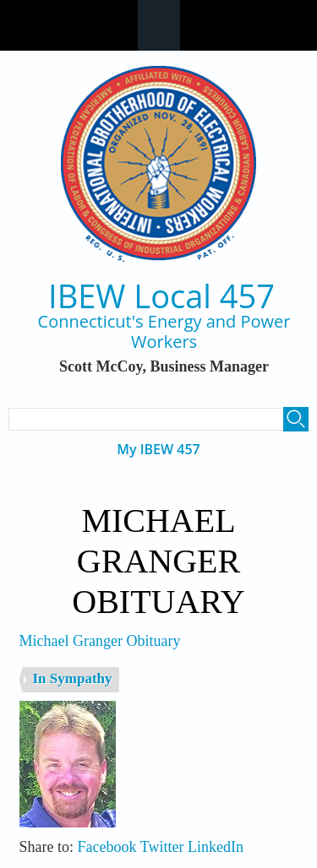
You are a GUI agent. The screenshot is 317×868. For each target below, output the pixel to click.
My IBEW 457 (158, 450)
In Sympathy (73, 678)
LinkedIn (216, 847)
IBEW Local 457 (161, 296)
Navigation (159, 25)
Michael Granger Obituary (100, 641)
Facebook (107, 847)
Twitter (162, 847)
